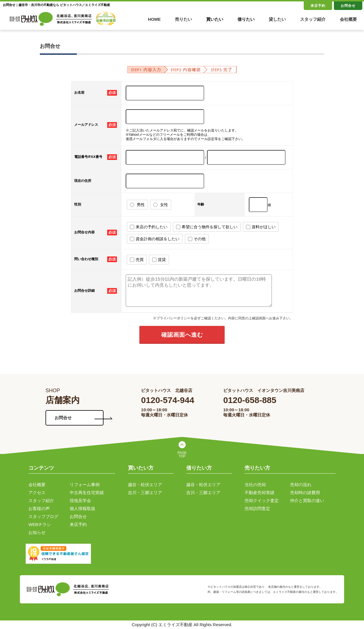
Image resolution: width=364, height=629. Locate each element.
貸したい (277, 19)
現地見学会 (80, 500)
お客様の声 (39, 508)
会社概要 (348, 19)
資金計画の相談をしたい (155, 239)
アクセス (37, 493)
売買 (137, 260)
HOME (154, 19)
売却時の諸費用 (305, 493)
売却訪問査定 (257, 508)
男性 (137, 205)
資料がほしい (261, 227)
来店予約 (318, 6)
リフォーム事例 (85, 485)
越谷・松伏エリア (145, 485)
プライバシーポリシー (173, 318)
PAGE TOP (182, 455)
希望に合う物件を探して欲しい (207, 227)
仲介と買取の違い (307, 500)
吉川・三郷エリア (145, 493)
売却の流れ (301, 485)
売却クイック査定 (262, 500)
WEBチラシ (40, 524)
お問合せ (348, 6)
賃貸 (159, 260)
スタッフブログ (43, 516)
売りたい (183, 19)
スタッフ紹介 (313, 19)
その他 (197, 239)
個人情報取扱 (82, 508)
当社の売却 (255, 485)
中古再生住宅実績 (87, 493)
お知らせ (37, 532)
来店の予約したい (149, 227)
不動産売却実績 (259, 493)
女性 (161, 205)
